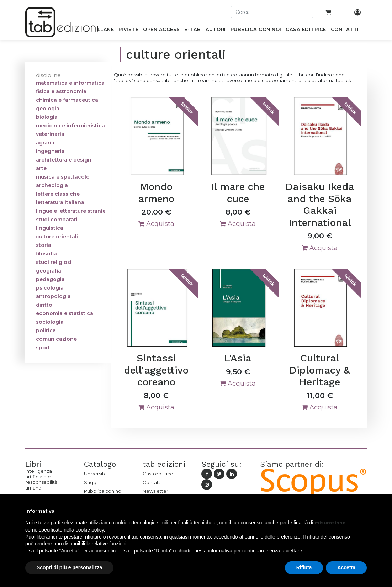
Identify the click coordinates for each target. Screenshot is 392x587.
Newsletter (155, 491)
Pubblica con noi (103, 491)
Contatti (152, 482)
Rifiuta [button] (304, 567)
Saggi (91, 482)
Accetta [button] (346, 567)
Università (95, 474)
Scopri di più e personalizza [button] (69, 567)
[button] (363, 511)
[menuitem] (102, 31)
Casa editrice (158, 474)
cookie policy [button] (90, 530)
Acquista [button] (156, 224)
